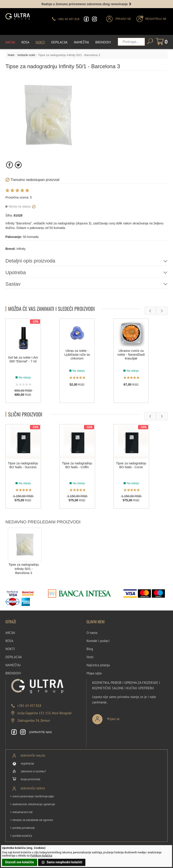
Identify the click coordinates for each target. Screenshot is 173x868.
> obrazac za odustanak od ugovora (31, 820)
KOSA (9, 641)
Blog (90, 649)
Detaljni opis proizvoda (30, 261)
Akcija (10, 42)
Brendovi (103, 42)
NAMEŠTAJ (13, 665)
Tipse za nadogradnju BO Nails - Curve (131, 465)
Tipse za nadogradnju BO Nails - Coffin (77, 465)
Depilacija (59, 42)
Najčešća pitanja (98, 665)
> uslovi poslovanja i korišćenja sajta (32, 796)
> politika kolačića (21, 836)
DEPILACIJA (14, 657)
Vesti (90, 657)
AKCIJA (10, 633)
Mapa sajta (94, 673)
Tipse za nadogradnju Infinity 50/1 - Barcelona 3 (24, 569)
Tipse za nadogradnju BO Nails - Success (23, 465)
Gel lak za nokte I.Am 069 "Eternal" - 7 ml (23, 360)
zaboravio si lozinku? (33, 771)
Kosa (25, 42)
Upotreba (16, 272)
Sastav (13, 284)
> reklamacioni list (21, 812)
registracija (27, 763)
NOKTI (10, 649)
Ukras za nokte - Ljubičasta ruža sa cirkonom (77, 355)
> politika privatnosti (22, 828)
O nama (92, 633)
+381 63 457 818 (29, 706)
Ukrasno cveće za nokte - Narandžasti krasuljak (131, 355)
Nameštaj (81, 42)
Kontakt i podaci (98, 641)
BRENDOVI (13, 673)
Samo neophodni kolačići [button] (62, 862)
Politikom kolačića (41, 856)
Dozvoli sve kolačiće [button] (19, 862)
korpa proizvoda (30, 779)
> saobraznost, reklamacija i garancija (32, 804)
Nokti (40, 42)
